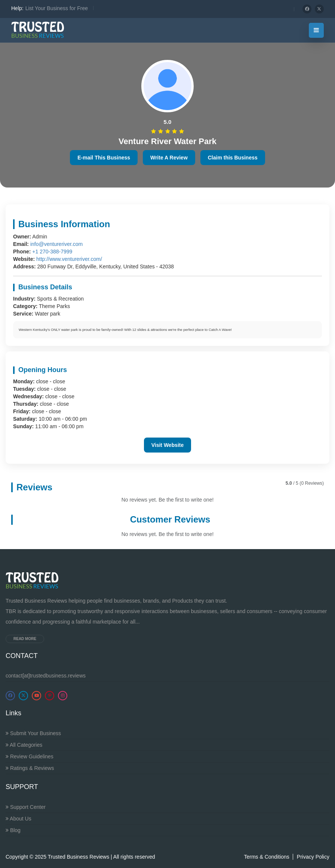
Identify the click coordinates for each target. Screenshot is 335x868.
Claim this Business (233, 158)
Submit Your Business (33, 733)
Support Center (26, 807)
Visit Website (168, 445)
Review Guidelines (30, 756)
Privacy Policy (313, 857)
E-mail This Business (104, 158)
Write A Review (169, 158)
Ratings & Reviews (30, 768)
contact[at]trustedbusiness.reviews (46, 676)
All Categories (24, 745)
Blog (13, 830)
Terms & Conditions (266, 857)
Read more (25, 639)
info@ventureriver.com (56, 244)
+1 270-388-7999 (52, 252)
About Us (19, 819)
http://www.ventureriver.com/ (69, 259)
